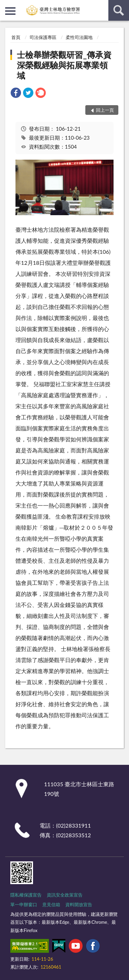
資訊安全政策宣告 (65, 895)
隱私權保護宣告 (26, 895)
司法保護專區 (43, 37)
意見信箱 (51, 904)
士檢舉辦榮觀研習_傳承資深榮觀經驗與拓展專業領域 (64, 65)
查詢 (119, 10)
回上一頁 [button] (105, 110)
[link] (16, 94)
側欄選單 (10, 11)
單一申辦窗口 (24, 904)
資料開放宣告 (79, 904)
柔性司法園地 (79, 37)
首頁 (16, 37)
